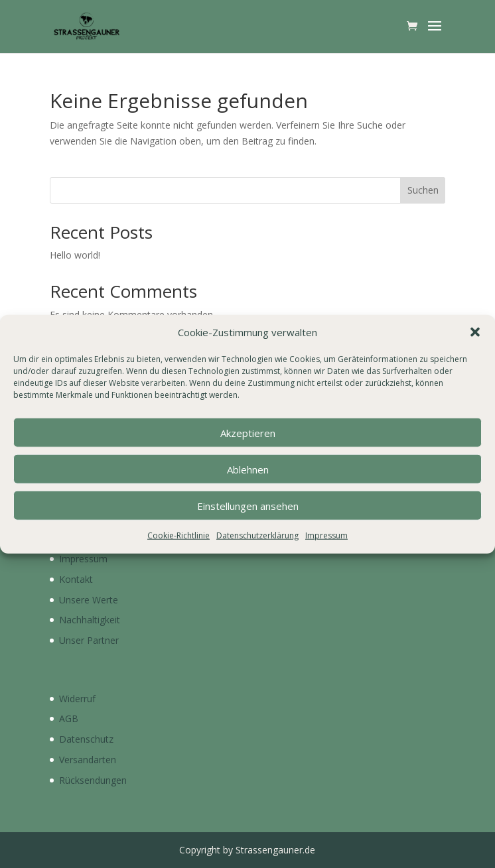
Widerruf (77, 699)
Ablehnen (248, 469)
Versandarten (88, 760)
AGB (69, 718)
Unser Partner (89, 640)
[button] (475, 332)
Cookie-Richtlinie (178, 535)
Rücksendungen (93, 780)
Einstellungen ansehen (248, 506)
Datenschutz (86, 739)
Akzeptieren (248, 433)
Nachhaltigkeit (90, 620)
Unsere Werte (89, 600)
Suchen (423, 190)
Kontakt (76, 579)
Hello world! (75, 255)
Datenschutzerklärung (257, 535)
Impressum (326, 535)
